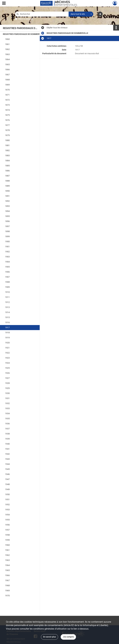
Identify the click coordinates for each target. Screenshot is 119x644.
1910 (7, 292)
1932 (7, 403)
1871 (7, 95)
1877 (7, 125)
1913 (7, 307)
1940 (7, 444)
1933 (7, 408)
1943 (7, 459)
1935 (7, 419)
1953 (7, 510)
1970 (7, 596)
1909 (7, 287)
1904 (7, 262)
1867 (7, 75)
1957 (7, 530)
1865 (7, 64)
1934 (7, 413)
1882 (7, 150)
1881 (7, 145)
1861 (7, 44)
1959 (7, 540)
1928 (7, 383)
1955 (7, 520)
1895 (7, 216)
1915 (7, 317)
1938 (7, 434)
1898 (7, 231)
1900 (7, 241)
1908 (7, 282)
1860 (7, 39)
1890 (7, 191)
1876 (7, 120)
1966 (7, 575)
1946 (7, 474)
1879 (7, 135)
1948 (7, 484)
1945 (7, 469)
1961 (7, 550)
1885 (7, 166)
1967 (7, 580)
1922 (7, 353)
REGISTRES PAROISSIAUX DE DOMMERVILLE (24, 34)
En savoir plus (50, 637)
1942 (7, 454)
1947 (7, 479)
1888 (7, 181)
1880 (7, 140)
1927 (7, 378)
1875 (7, 115)
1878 (7, 130)
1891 (7, 196)
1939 (7, 439)
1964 (7, 565)
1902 (7, 252)
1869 (7, 85)
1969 (7, 591)
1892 (7, 201)
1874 (7, 110)
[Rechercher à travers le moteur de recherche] (43, 14)
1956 (7, 525)
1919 (7, 338)
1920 (7, 343)
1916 (7, 322)
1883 (7, 156)
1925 (7, 368)
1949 (7, 489)
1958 (7, 535)
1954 (7, 515)
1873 (7, 105)
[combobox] (81, 14)
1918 (7, 333)
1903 (7, 257)
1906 (7, 272)
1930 (7, 393)
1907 (7, 277)
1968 (7, 585)
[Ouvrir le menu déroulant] (4, 3)
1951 (7, 499)
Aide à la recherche (26, 19)
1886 (7, 171)
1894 (7, 211)
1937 (7, 429)
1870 (7, 90)
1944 (7, 464)
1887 (7, 176)
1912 (7, 302)
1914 (7, 312)
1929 (7, 388)
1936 (7, 424)
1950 (7, 494)
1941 (7, 449)
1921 (7, 348)
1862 (7, 49)
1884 (7, 161)
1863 (7, 54)
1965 (7, 570)
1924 (7, 363)
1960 (7, 545)
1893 (7, 206)
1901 (7, 247)
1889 (7, 186)
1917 (7, 327)
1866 (7, 70)
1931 (7, 398)
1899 (7, 236)
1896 (7, 221)
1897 (7, 226)
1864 (7, 59)
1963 (7, 560)
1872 (7, 100)
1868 (7, 80)
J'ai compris (68, 637)
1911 (7, 297)
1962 (7, 555)
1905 (7, 267)
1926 (7, 373)
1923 (7, 358)
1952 (7, 505)
